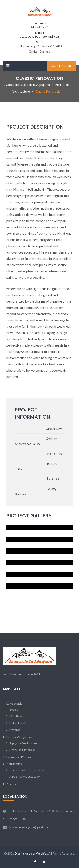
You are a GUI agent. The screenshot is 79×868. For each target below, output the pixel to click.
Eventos (15, 730)
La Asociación (15, 703)
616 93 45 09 (39, 27)
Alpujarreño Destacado (25, 777)
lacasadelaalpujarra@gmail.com (40, 36)
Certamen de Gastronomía (27, 770)
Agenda (11, 784)
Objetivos (16, 716)
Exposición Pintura (19, 757)
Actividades (14, 764)
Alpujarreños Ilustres (23, 743)
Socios (14, 710)
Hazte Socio (61, 66)
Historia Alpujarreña (19, 737)
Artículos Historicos (23, 750)
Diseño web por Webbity (31, 853)
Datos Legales (19, 723)
